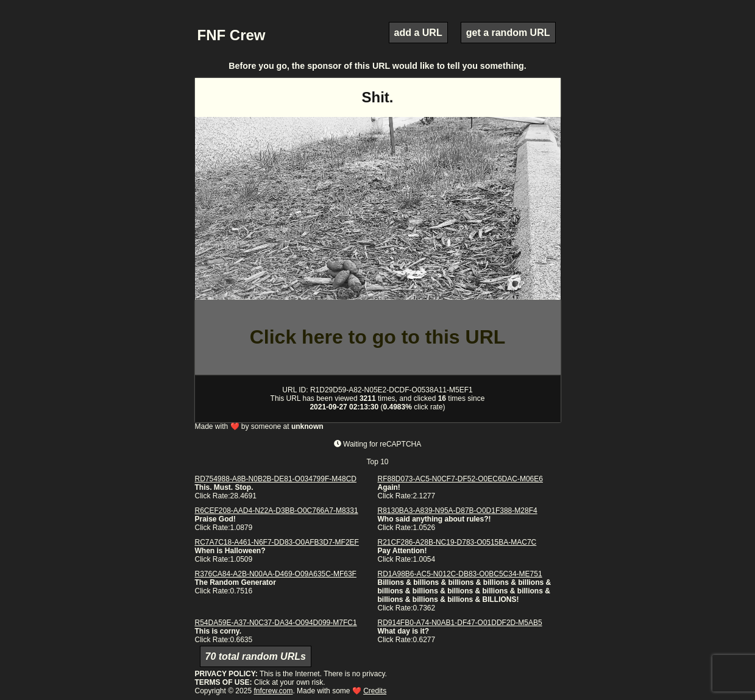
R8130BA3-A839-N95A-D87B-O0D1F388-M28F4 (458, 511)
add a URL (418, 33)
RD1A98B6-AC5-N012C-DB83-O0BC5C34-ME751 (460, 574)
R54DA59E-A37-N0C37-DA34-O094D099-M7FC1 (276, 623)
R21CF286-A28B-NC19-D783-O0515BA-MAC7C (457, 542)
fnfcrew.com (273, 691)
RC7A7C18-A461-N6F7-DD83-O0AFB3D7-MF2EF (277, 542)
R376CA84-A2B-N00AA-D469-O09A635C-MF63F (276, 574)
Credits (375, 691)
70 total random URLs (256, 656)
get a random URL (508, 33)
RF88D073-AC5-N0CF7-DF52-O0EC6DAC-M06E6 (460, 479)
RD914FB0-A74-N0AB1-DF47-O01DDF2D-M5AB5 (460, 623)
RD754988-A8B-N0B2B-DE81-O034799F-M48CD (276, 479)
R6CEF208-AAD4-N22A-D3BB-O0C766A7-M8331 (277, 511)
